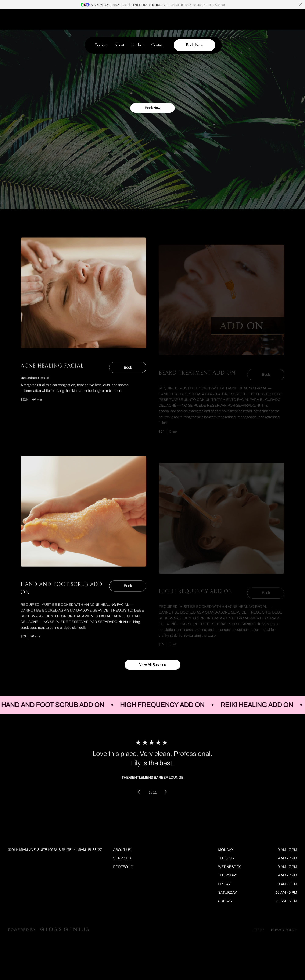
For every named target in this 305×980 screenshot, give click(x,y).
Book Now (152, 119)
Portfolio (138, 25)
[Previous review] (140, 777)
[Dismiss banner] (301, 4)
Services (101, 25)
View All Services (152, 644)
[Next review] (165, 777)
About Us (122, 829)
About (119, 25)
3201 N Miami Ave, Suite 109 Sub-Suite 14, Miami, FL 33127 (55, 829)
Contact (158, 25)
